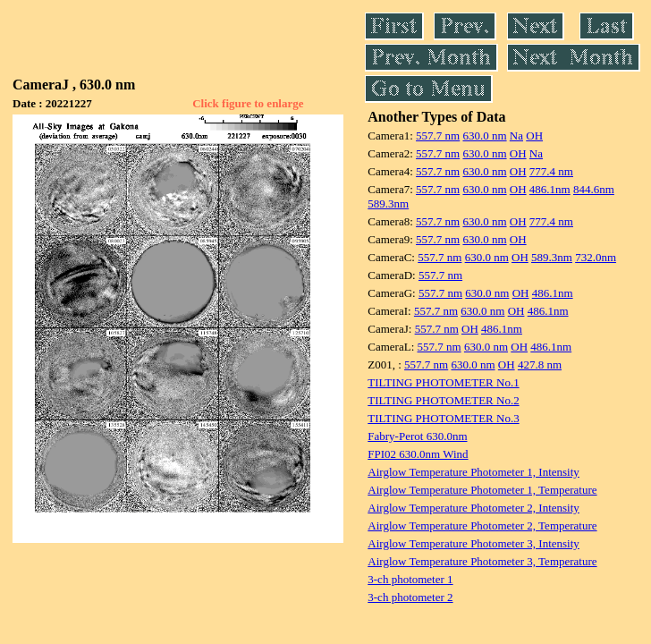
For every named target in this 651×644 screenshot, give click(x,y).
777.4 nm (551, 171)
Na (516, 136)
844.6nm (594, 189)
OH (534, 136)
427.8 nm (540, 364)
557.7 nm (438, 136)
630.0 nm (484, 136)
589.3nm (388, 203)
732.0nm (596, 257)
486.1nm (550, 189)
